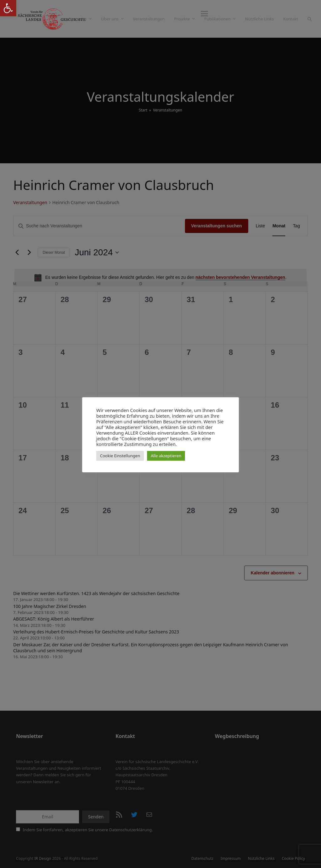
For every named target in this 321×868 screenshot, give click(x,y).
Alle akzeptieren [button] (166, 456)
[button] (8, 8)
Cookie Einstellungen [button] (120, 456)
